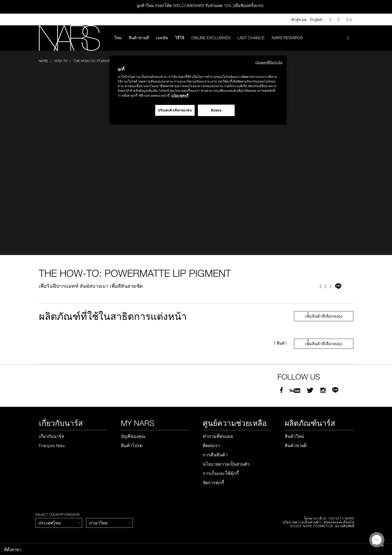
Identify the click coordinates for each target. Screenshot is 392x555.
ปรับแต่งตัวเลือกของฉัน (175, 110)
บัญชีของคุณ (133, 436)
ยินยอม (216, 110)
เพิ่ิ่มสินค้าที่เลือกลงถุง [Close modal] (324, 316)
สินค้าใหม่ (294, 436)
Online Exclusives (211, 38)
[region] (198, 90)
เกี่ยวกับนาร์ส (51, 436)
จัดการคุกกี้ (213, 483)
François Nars (52, 445)
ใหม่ (118, 38)
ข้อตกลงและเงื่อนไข (339, 522)
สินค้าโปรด (132, 445)
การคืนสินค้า (215, 455)
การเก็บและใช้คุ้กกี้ (221, 473)
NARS (44, 61)
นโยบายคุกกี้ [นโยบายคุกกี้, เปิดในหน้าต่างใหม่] (180, 95)
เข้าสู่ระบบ (299, 20)
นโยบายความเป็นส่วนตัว (226, 464)
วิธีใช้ (180, 38)
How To (61, 61)
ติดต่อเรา (211, 445)
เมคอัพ (162, 38)
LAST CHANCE (251, 38)
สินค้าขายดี (139, 38)
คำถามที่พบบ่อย (218, 436)
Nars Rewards (287, 38)
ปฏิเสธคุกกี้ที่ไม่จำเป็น (269, 62)
